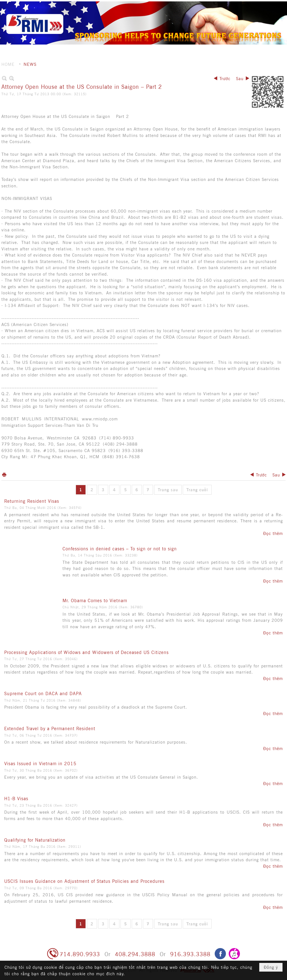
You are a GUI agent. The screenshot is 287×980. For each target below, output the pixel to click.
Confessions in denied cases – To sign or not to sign (120, 548)
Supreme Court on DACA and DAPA (43, 693)
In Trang (4, 475)
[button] (170, 15)
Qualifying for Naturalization (35, 840)
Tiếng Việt (271, 6)
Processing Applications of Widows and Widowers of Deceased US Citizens (86, 652)
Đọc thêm (273, 533)
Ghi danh (224, 6)
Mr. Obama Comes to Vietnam (95, 600)
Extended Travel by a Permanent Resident (50, 728)
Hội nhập (247, 6)
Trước (225, 78)
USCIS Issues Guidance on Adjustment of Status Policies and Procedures (84, 881)
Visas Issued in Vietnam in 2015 (40, 763)
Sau (240, 78)
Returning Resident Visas (32, 501)
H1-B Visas (16, 798)
